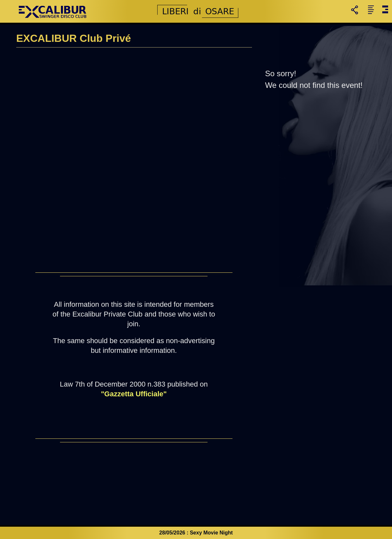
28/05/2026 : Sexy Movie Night (196, 533)
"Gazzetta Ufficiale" (134, 394)
